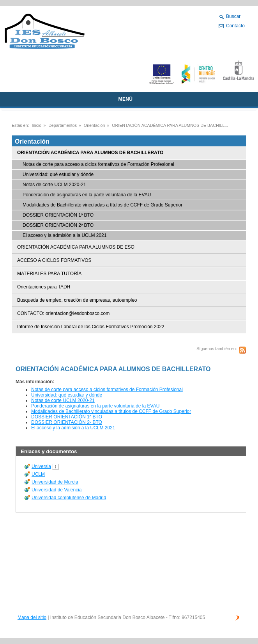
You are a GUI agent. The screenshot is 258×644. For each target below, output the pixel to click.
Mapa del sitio (32, 617)
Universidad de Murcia (55, 482)
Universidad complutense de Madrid (69, 498)
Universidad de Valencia (57, 490)
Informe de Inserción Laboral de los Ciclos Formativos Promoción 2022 (91, 327)
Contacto (235, 26)
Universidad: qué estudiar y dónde (58, 174)
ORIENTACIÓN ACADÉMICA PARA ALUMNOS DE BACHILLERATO (90, 153)
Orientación (95, 125)
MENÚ (126, 99)
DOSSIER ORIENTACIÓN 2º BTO (58, 225)
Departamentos (63, 125)
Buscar (233, 16)
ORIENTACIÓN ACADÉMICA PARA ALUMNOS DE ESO (76, 247)
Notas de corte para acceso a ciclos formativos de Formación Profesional (98, 164)
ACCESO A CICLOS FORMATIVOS (54, 260)
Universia (41, 466)
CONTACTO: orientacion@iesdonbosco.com (63, 313)
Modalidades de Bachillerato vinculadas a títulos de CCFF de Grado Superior (102, 205)
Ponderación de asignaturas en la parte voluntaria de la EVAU (87, 195)
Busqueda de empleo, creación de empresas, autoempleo (77, 300)
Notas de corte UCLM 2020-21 (54, 185)
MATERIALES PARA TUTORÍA (49, 274)
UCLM (38, 474)
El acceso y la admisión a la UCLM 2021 (64, 235)
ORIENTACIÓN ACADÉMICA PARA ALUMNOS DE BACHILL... (170, 125)
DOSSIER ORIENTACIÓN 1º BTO (58, 215)
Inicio (36, 125)
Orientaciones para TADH (44, 287)
